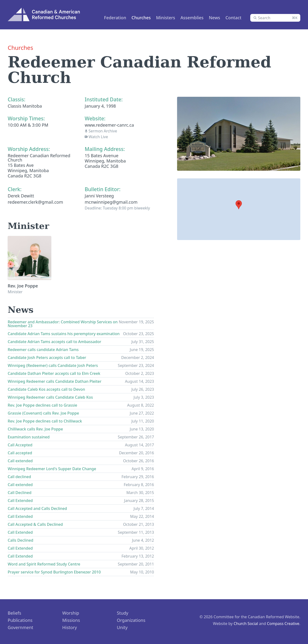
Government (20, 627)
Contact (233, 18)
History (70, 627)
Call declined (19, 477)
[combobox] (275, 18)
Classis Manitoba (25, 106)
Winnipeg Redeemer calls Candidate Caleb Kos (50, 397)
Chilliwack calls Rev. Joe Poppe (35, 429)
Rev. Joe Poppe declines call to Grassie (42, 405)
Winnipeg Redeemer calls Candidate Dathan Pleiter (55, 381)
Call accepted (20, 453)
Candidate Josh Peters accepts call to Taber (47, 358)
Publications (20, 620)
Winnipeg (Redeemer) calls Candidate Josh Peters (53, 365)
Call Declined (20, 493)
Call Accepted (20, 445)
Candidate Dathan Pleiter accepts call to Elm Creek (54, 373)
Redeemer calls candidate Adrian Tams (43, 350)
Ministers (163, 18)
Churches (138, 18)
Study (123, 613)
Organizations (131, 620)
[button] (239, 205)
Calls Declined (20, 540)
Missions (71, 620)
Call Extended (20, 501)
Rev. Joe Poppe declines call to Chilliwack (45, 421)
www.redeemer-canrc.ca (109, 125)
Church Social (246, 624)
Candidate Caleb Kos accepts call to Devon (46, 389)
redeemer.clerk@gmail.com (35, 202)
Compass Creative (283, 624)
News (213, 18)
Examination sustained (29, 437)
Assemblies (190, 18)
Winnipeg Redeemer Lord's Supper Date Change (52, 469)
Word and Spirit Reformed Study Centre (44, 564)
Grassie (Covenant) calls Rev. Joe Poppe (43, 413)
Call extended (20, 461)
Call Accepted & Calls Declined (35, 524)
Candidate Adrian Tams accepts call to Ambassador (55, 342)
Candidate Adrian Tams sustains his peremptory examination (64, 334)
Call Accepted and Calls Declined (37, 508)
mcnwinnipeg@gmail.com (111, 202)
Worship (71, 613)
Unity (122, 627)
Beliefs (14, 613)
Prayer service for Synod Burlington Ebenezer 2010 (54, 572)
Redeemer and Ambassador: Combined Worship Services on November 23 (63, 324)
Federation (111, 18)
